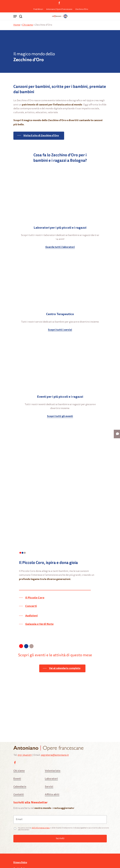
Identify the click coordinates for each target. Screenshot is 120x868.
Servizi (49, 773)
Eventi (17, 765)
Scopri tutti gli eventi (60, 416)
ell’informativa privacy (41, 814)
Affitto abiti (52, 781)
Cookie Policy (20, 855)
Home (17, 25)
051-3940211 (25, 741)
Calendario (20, 773)
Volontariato (53, 757)
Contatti (19, 781)
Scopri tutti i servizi (60, 330)
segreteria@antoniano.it (55, 741)
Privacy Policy (20, 849)
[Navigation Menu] (15, 16)
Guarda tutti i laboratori (60, 247)
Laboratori (51, 765)
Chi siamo (28, 25)
